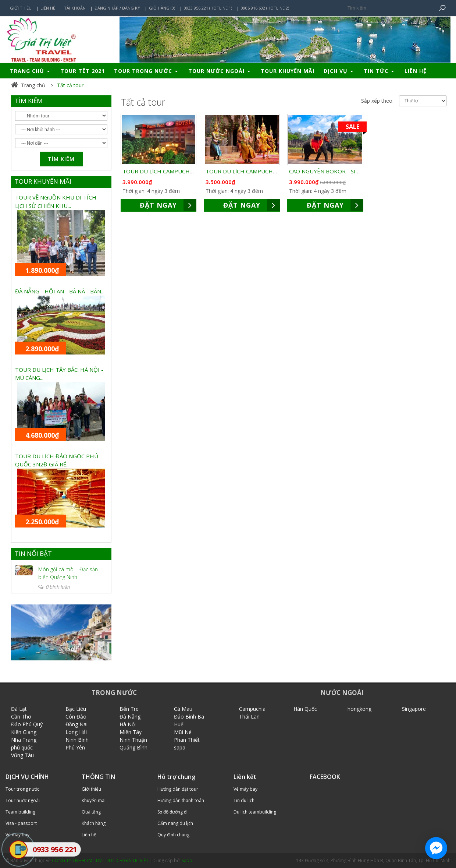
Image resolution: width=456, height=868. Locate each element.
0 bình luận (54, 587)
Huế (179, 724)
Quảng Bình (133, 747)
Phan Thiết (187, 740)
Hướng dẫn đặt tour (178, 789)
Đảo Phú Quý (27, 724)
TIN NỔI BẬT (33, 553)
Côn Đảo (76, 717)
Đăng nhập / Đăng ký (117, 8)
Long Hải (76, 732)
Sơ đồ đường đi (172, 812)
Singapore (414, 709)
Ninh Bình (77, 740)
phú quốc (22, 747)
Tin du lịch (244, 800)
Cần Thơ (21, 717)
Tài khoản (75, 8)
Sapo (187, 860)
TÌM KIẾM (29, 101)
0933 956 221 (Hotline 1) (208, 8)
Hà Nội (128, 724)
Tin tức (380, 71)
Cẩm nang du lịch (175, 823)
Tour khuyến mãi (288, 71)
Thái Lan (249, 717)
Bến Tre (129, 709)
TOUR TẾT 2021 (83, 71)
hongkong (359, 709)
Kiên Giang (24, 732)
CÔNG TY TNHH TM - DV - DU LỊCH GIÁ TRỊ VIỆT (100, 860)
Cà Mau (183, 709)
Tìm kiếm (61, 159)
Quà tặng (91, 812)
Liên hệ (48, 8)
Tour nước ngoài (220, 71)
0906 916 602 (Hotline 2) (265, 8)
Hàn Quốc (305, 709)
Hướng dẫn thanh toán (181, 800)
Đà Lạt (19, 709)
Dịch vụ (339, 71)
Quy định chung (173, 835)
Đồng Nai (76, 724)
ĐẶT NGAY (168, 205)
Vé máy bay (245, 789)
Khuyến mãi (94, 800)
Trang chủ (31, 71)
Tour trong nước (147, 71)
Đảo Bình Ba (189, 717)
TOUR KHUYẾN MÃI (43, 181)
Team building (20, 812)
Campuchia (252, 709)
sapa (180, 747)
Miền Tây (131, 732)
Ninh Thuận (133, 740)
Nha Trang (24, 740)
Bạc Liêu (76, 709)
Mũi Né (183, 732)
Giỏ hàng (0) (162, 8)
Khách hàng (94, 823)
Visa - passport (21, 823)
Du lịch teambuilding (255, 812)
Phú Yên (75, 747)
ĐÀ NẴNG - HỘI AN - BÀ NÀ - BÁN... (60, 291)
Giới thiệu (21, 8)
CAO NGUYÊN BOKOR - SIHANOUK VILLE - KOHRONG (359, 171)
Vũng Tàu (22, 755)
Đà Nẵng (130, 717)
